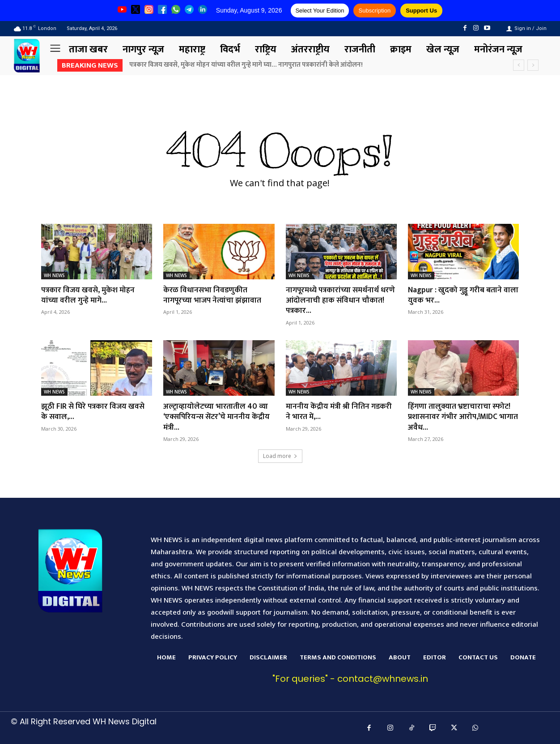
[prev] (519, 65)
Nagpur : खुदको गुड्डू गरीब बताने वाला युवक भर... (456, 295)
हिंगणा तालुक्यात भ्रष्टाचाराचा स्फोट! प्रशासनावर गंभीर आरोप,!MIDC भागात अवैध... (460, 417)
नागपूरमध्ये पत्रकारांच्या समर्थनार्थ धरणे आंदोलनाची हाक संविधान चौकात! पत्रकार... (334, 301)
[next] (533, 65)
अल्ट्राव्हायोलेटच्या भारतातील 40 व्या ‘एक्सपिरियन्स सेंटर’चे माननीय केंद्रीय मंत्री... (218, 417)
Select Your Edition (320, 11)
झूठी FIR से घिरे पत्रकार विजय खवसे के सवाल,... (94, 412)
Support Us (421, 11)
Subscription (375, 11)
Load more (280, 456)
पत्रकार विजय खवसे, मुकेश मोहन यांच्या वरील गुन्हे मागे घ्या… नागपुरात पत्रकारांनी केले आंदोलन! (246, 65)
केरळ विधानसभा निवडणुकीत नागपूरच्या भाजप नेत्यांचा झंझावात (214, 295)
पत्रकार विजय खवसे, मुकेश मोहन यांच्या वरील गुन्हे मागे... (89, 295)
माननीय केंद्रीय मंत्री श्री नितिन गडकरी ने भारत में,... (340, 412)
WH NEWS (54, 275)
